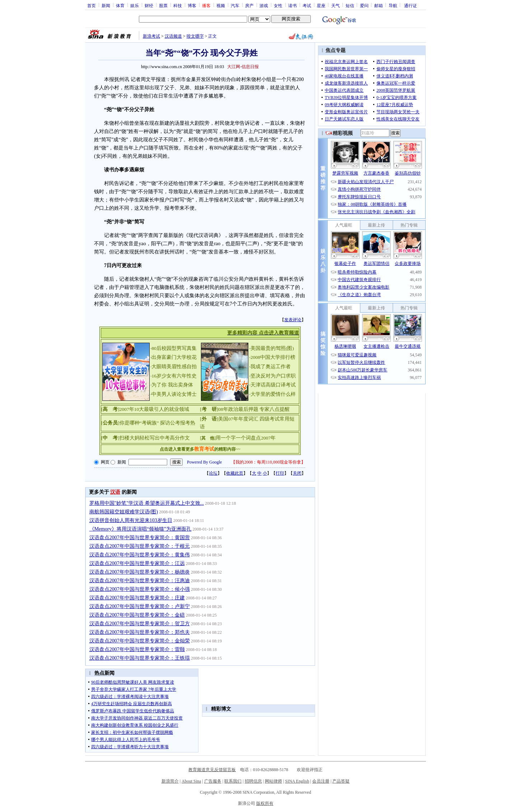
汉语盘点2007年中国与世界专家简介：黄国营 (140, 538)
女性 (278, 5)
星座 (321, 5)
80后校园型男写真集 (174, 348)
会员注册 (321, 781)
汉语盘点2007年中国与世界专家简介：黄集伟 (140, 555)
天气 (336, 5)
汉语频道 (173, 36)
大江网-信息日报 (243, 67)
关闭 (297, 473)
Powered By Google (204, 462)
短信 (350, 5)
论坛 (213, 473)
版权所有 (265, 803)
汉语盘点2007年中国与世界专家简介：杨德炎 (140, 572)
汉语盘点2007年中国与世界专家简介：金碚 (137, 615)
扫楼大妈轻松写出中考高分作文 (155, 438)
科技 (178, 5)
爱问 (364, 5)
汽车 (235, 5)
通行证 (411, 5)
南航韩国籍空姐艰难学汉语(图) (124, 512)
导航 (393, 5)
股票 (163, 5)
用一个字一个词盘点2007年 (246, 438)
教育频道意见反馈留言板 (212, 770)
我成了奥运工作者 (271, 367)
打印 (280, 473)
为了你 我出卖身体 (172, 385)
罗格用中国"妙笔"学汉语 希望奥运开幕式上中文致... (147, 503)
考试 (307, 5)
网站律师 (273, 781)
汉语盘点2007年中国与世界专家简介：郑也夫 (140, 632)
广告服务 (213, 781)
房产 (249, 5)
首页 (92, 5)
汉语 (115, 492)
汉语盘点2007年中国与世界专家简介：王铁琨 (140, 658)
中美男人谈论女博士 (174, 394)
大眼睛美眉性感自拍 (174, 367)
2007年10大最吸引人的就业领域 (154, 409)
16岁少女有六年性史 (174, 376)
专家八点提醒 (275, 409)
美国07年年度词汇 (238, 419)
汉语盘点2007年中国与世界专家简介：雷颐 (137, 649)
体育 (120, 5)
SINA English (297, 781)
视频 (221, 5)
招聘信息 (253, 781)
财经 (149, 5)
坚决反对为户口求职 (273, 376)
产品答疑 (341, 781)
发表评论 (293, 320)
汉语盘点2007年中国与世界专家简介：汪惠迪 (140, 581)
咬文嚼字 (195, 36)
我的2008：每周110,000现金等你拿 (268, 462)
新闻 (106, 5)
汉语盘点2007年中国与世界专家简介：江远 (137, 563)
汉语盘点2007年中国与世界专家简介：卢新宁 (140, 606)
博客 (192, 5)
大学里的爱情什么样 (273, 394)
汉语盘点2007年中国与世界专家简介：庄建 (137, 598)
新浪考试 (151, 36)
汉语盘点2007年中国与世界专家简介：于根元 (140, 546)
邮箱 (379, 5)
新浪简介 (170, 781)
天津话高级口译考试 (273, 385)
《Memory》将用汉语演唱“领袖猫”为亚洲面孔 (140, 529)
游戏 (264, 5)
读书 (292, 5)
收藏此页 (235, 473)
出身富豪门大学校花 (174, 357)
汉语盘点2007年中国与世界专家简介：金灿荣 (140, 641)
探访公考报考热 (178, 423)
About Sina (191, 781)
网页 (105, 462)
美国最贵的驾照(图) (272, 348)
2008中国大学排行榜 (273, 357)
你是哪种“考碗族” (139, 423)
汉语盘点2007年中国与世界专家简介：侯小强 (140, 589)
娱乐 (135, 5)
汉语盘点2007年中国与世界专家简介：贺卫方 (140, 624)
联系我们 (233, 781)
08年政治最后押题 (238, 409)
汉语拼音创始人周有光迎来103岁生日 (131, 520)
